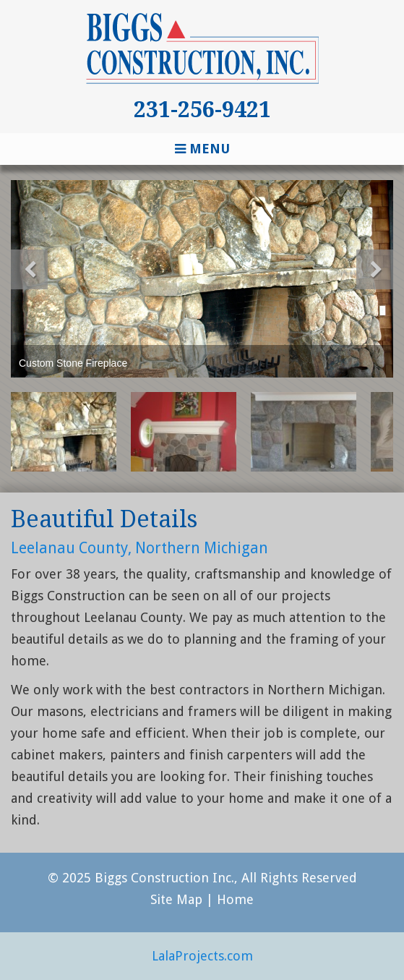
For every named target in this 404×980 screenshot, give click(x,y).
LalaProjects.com (202, 956)
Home (235, 899)
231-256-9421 (202, 110)
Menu (202, 149)
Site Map (176, 899)
